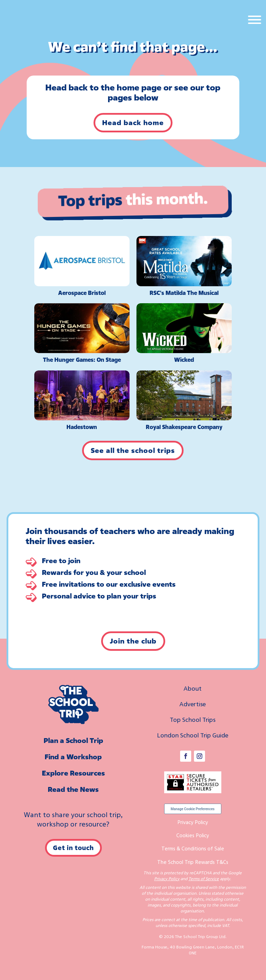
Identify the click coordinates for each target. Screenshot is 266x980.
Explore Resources (73, 773)
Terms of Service (204, 879)
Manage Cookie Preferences (193, 809)
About (193, 688)
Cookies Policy (193, 835)
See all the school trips (133, 450)
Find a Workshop (73, 757)
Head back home (133, 122)
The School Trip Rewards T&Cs (193, 862)
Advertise (193, 704)
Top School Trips (193, 719)
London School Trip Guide (193, 735)
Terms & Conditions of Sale (193, 848)
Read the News (73, 789)
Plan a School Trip (73, 740)
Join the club (133, 641)
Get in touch (73, 848)
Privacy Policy (193, 822)
